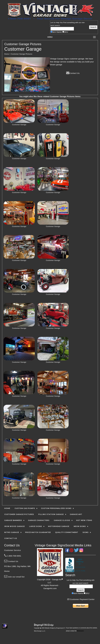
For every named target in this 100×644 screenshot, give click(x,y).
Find (65, 23)
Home (7, 571)
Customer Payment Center (81, 599)
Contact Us (73, 73)
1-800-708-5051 (13, 556)
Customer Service (12, 550)
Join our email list (14, 577)
